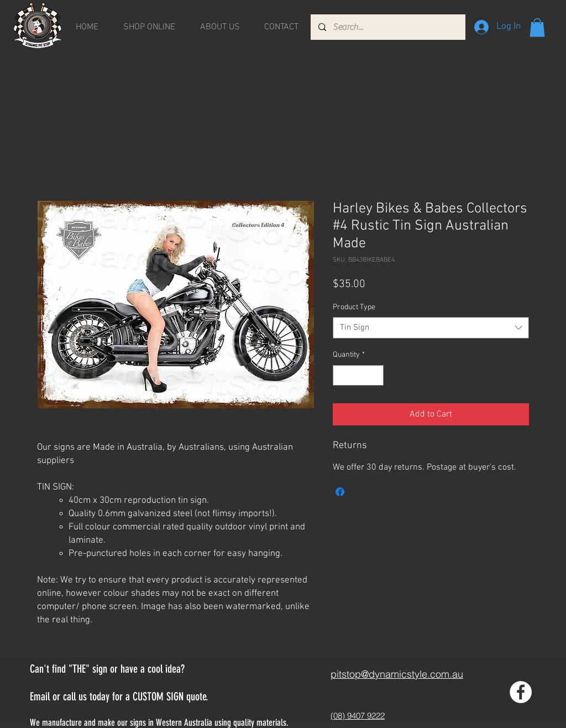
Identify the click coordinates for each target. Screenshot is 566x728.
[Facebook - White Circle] (521, 692)
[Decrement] (341, 375)
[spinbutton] (358, 375)
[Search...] (387, 27)
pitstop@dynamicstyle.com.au (397, 674)
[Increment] (375, 375)
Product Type (354, 307)
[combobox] (431, 328)
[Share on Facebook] (340, 492)
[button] (537, 27)
